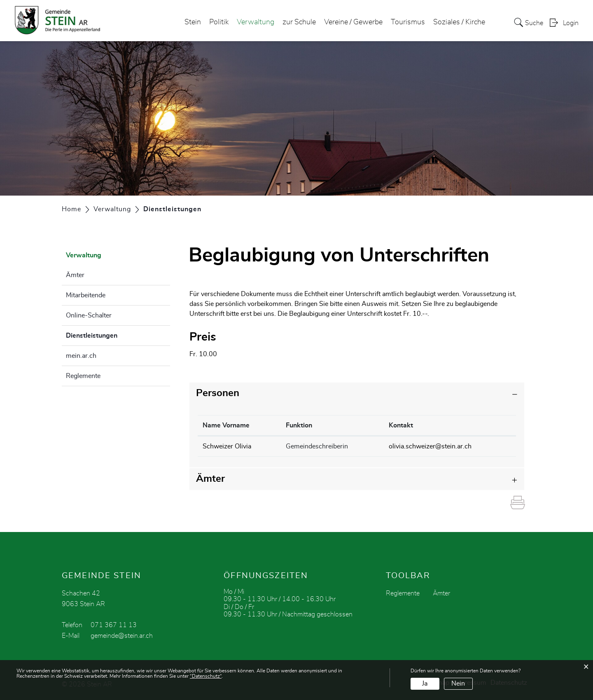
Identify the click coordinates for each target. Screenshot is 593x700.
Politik (219, 22)
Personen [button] (218, 393)
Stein (193, 22)
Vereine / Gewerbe (353, 22)
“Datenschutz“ (206, 676)
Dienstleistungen (112, 334)
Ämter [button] (210, 479)
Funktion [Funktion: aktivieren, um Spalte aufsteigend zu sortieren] (299, 425)
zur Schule (299, 22)
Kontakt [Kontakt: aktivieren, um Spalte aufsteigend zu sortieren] (401, 425)
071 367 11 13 (114, 625)
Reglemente (83, 376)
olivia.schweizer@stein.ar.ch (430, 446)
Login (571, 23)
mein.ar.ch (81, 356)
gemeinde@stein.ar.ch (122, 636)
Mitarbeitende (86, 295)
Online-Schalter (89, 315)
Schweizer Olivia (227, 446)
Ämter (75, 275)
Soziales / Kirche (459, 22)
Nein (458, 684)
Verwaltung (256, 22)
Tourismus (408, 22)
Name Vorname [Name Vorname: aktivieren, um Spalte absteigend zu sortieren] (226, 425)
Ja (425, 684)
